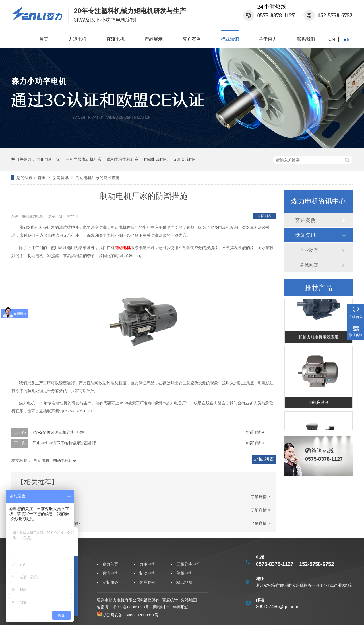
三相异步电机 (188, 564)
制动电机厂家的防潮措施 (98, 178)
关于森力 (268, 39)
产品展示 (154, 39)
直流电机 (115, 39)
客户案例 (192, 39)
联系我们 (306, 39)
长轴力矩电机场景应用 (318, 338)
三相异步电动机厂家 (84, 159)
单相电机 (184, 573)
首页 (44, 39)
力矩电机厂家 (48, 159)
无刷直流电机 (185, 159)
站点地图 (184, 582)
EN (347, 39)
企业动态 (309, 250)
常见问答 (309, 265)
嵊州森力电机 (33, 216)
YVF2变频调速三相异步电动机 (59, 432)
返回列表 (264, 216)
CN (332, 39)
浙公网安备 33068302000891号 (128, 615)
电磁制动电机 (156, 159)
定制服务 (110, 582)
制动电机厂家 (65, 460)
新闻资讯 (61, 178)
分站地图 (189, 600)
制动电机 (123, 248)
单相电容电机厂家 (123, 159)
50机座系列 (318, 403)
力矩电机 (77, 39)
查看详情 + (255, 432)
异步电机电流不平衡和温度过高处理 (64, 443)
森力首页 (110, 564)
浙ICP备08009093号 (131, 607)
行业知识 (230, 39)
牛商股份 (181, 607)
